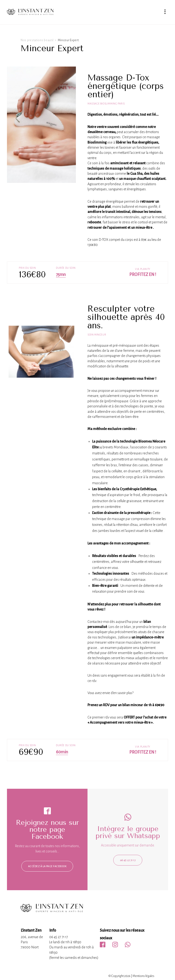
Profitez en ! (143, 275)
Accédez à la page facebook (47, 866)
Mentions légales (143, 976)
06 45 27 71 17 (128, 860)
